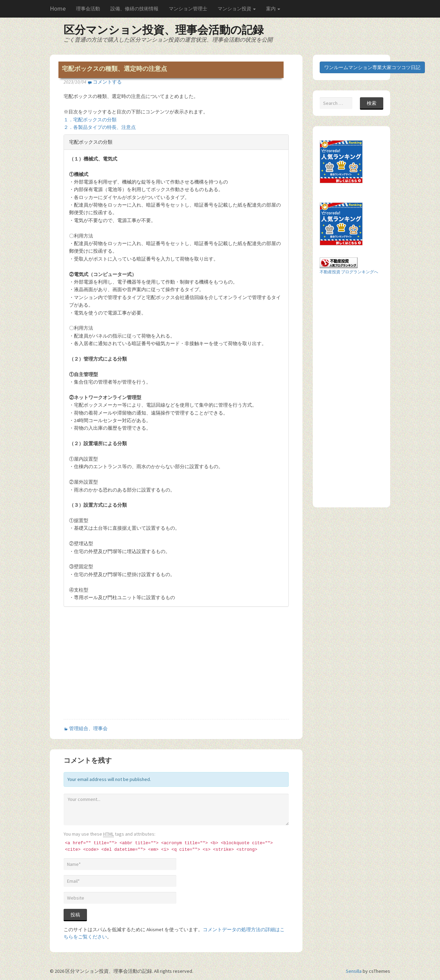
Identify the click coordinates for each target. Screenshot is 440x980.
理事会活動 (88, 9)
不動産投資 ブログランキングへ (349, 272)
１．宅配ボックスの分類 (90, 120)
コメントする (107, 82)
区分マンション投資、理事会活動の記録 (164, 30)
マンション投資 (237, 9)
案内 (273, 9)
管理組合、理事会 (88, 728)
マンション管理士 (188, 9)
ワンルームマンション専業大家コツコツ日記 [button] (372, 67)
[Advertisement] (121, 669)
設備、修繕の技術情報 (134, 9)
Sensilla (354, 971)
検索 (372, 103)
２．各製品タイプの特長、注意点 (100, 127)
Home (58, 8)
